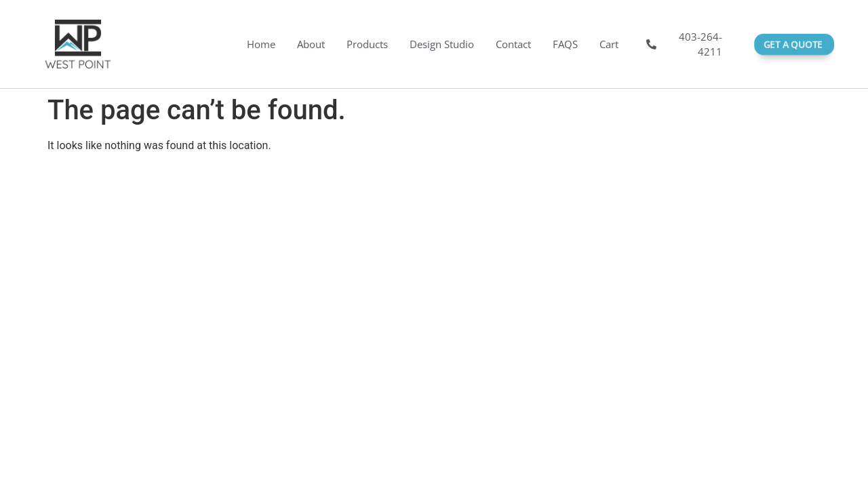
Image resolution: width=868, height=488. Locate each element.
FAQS (565, 44)
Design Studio (442, 44)
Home (261, 44)
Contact (513, 44)
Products (367, 44)
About (311, 44)
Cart (609, 44)
